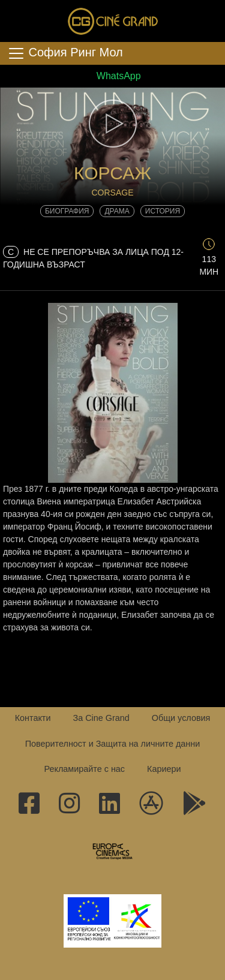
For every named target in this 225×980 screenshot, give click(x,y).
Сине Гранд (113, 21)
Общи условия (181, 718)
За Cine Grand (101, 718)
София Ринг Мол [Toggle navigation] (65, 53)
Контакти (33, 718)
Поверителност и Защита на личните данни (113, 744)
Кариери (164, 769)
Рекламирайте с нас (84, 769)
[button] (112, 124)
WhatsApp (112, 76)
